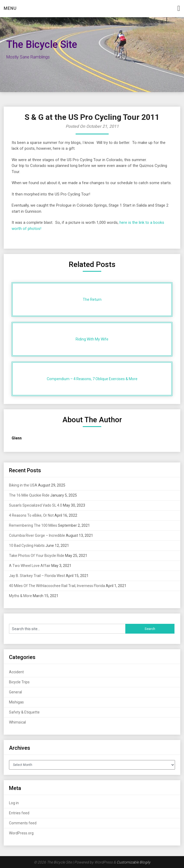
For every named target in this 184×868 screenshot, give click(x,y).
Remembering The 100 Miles (33, 525)
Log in (14, 803)
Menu (10, 8)
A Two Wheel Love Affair (30, 566)
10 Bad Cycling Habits (27, 546)
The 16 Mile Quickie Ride (29, 495)
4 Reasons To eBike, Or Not (31, 515)
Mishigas (16, 702)
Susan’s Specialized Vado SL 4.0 (36, 505)
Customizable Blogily (134, 862)
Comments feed (23, 823)
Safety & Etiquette (24, 712)
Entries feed (19, 813)
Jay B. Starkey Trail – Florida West (37, 576)
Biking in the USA (23, 485)
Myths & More (20, 596)
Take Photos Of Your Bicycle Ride (37, 556)
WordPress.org (21, 833)
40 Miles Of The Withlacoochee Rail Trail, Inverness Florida (57, 586)
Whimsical (17, 722)
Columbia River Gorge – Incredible (37, 535)
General (15, 692)
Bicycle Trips (19, 682)
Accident (16, 672)
